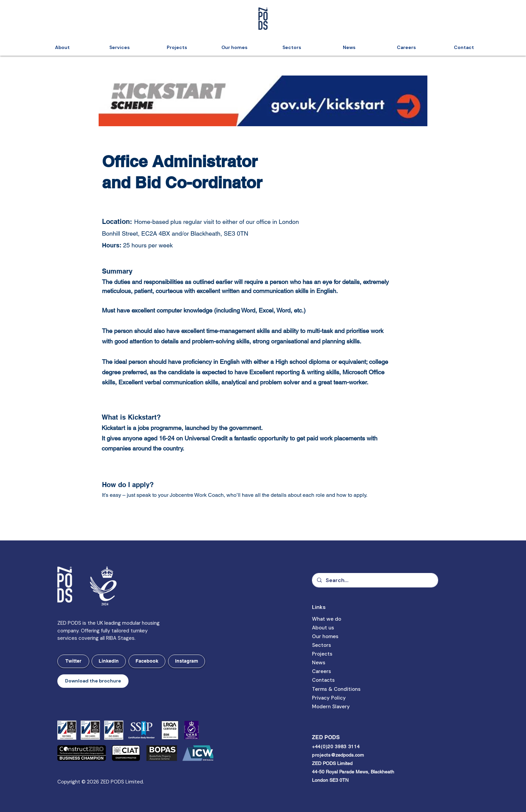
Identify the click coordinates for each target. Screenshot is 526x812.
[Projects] (334, 654)
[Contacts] (334, 680)
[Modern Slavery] (337, 707)
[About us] (334, 628)
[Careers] (334, 672)
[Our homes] (334, 637)
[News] (334, 663)
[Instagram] (187, 661)
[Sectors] (334, 646)
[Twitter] (73, 661)
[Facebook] (147, 661)
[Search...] (375, 580)
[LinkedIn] (109, 661)
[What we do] (334, 619)
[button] (93, 681)
